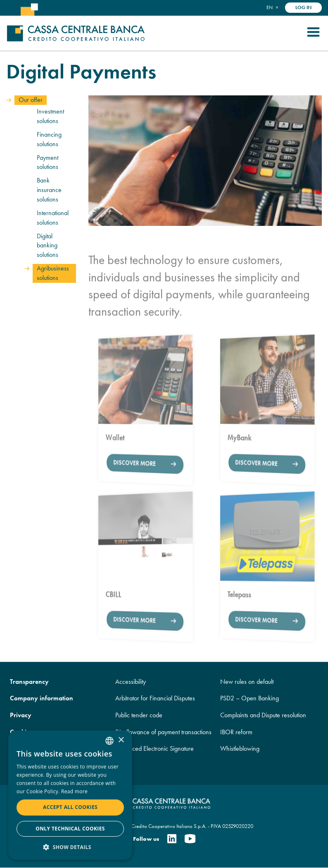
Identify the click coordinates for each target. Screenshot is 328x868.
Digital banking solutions (48, 245)
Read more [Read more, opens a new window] (74, 791)
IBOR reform (236, 732)
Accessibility (131, 682)
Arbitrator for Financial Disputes (155, 698)
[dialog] (70, 795)
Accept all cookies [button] (70, 807)
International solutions (53, 218)
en (270, 7)
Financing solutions (49, 139)
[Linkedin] (172, 839)
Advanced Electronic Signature (154, 748)
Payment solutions (48, 162)
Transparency (29, 682)
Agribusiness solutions (53, 273)
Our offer (31, 100)
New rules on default (247, 682)
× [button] (121, 740)
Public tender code (139, 715)
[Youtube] (190, 839)
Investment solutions (50, 116)
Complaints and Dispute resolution (263, 715)
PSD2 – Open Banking (250, 698)
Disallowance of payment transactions (163, 732)
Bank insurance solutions (49, 190)
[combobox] (109, 741)
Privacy (21, 715)
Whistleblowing (240, 748)
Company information (42, 698)
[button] (70, 847)
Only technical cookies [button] (70, 829)
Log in (303, 7)
